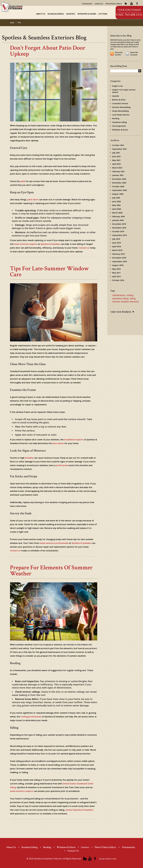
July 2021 (116, 153)
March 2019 (117, 250)
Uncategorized (119, 126)
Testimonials (87, 4)
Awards (116, 96)
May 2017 (116, 273)
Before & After (119, 100)
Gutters (103, 14)
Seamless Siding (56, 14)
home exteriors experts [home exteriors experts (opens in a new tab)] (26, 244)
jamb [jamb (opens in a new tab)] (23, 181)
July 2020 (116, 198)
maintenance (119, 295)
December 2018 (119, 258)
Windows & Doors (87, 14)
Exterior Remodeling (121, 107)
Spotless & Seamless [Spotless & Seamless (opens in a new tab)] (50, 244)
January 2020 (118, 220)
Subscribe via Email (134, 54)
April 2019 (117, 246)
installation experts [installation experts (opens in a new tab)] (74, 440)
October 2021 (118, 145)
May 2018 (116, 269)
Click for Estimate (129, 10)
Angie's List (118, 86)
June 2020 (116, 201)
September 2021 (119, 149)
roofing (130, 295)
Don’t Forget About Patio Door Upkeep (48, 51)
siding (132, 299)
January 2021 (118, 175)
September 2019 (119, 235)
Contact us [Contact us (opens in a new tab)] (84, 248)
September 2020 (119, 190)
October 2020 (118, 186)
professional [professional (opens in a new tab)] (62, 465)
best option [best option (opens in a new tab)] (58, 443)
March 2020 (117, 213)
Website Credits (111, 859)
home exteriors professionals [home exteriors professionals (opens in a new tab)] (54, 543)
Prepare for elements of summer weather (51, 571)
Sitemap (102, 859)
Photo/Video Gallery (114, 4)
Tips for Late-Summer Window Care (49, 271)
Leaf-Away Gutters (121, 115)
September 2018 (119, 261)
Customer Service (120, 103)
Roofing (71, 14)
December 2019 (119, 224)
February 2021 (118, 171)
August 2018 (118, 265)
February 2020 (118, 216)
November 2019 (119, 228)
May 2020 (116, 205)
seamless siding (120, 299)
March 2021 (117, 168)
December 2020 (119, 179)
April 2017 (117, 276)
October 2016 (118, 280)
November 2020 (119, 183)
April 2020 (117, 209)
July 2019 (116, 239)
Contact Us (99, 4)
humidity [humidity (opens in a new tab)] (29, 458)
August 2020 (118, 194)
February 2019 (118, 254)
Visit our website (122, 312)
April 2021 (117, 164)
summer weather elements (125, 302)
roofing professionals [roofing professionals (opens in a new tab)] (31, 717)
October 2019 (118, 231)
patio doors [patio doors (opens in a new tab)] (33, 200)
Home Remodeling (120, 111)
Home (12, 23)
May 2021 (116, 160)
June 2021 (116, 156)
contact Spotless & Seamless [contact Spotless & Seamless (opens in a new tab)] (79, 810)
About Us (41, 14)
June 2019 (116, 243)
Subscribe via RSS (119, 54)
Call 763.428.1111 (129, 15)
